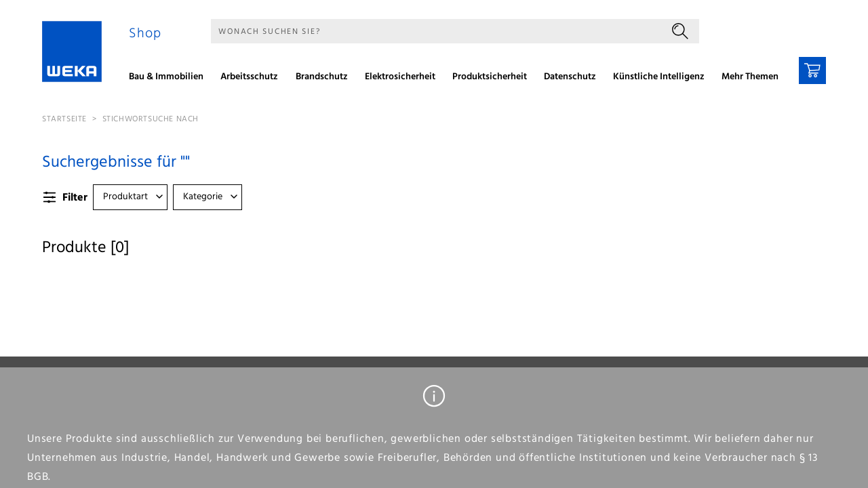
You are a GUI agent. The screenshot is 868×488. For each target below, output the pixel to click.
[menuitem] (171, 79)
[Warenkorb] (812, 70)
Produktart (125, 197)
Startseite (64, 119)
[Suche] (436, 31)
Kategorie (203, 197)
